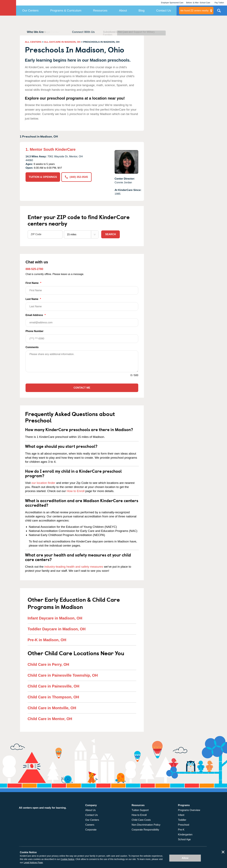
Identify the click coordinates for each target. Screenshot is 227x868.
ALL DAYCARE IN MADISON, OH (62, 42)
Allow (185, 858)
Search (111, 234)
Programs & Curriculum (66, 10)
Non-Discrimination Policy (146, 825)
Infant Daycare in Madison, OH (55, 618)
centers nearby (194, 11)
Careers (90, 825)
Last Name (82, 304)
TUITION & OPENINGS (43, 177)
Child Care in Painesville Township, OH (63, 675)
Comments (32, 347)
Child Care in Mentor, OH (50, 719)
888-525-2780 (34, 269)
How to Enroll (76, 491)
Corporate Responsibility (145, 830)
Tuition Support (140, 810)
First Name (82, 288)
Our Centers (30, 10)
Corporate (91, 830)
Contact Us (164, 10)
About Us (90, 810)
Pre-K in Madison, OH (47, 640)
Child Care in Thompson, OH (53, 697)
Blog (142, 10)
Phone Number (82, 336)
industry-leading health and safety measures (74, 567)
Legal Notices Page (33, 862)
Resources (100, 10)
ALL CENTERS (33, 42)
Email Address (82, 320)
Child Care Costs (141, 820)
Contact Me (82, 388)
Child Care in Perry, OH (48, 664)
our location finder (43, 483)
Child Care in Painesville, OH (53, 686)
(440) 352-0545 (76, 177)
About (123, 10)
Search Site (219, 12)
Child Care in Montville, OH (52, 708)
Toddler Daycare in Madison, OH (57, 629)
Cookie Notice (67, 859)
